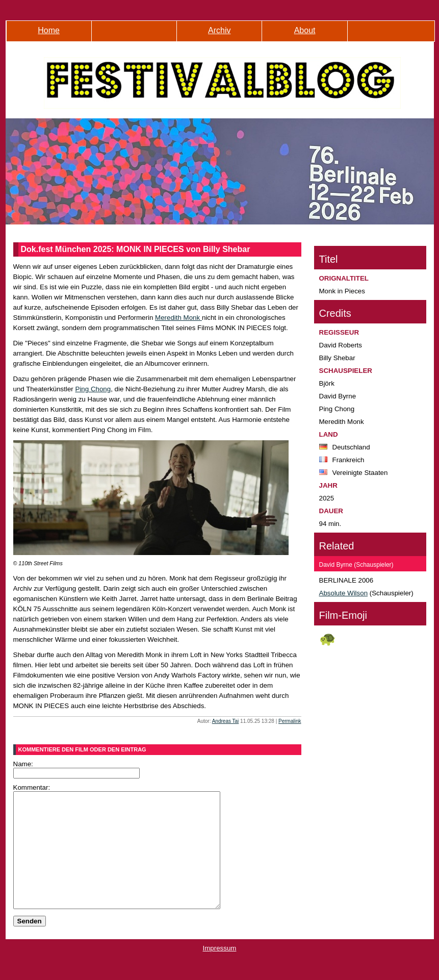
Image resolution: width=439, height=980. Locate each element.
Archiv (219, 30)
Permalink (290, 721)
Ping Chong (93, 389)
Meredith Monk (178, 318)
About (305, 30)
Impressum (220, 971)
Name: (23, 764)
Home (49, 30)
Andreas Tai (226, 721)
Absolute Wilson (344, 593)
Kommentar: (32, 787)
